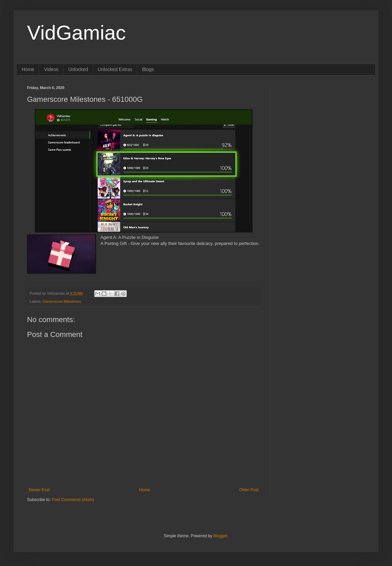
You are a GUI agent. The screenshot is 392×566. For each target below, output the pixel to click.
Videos (51, 69)
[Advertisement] (323, 128)
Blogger (220, 536)
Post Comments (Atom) (73, 500)
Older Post (249, 490)
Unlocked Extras (115, 69)
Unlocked (78, 69)
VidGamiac (76, 33)
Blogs (148, 69)
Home (28, 69)
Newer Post (39, 490)
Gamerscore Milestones (62, 301)
